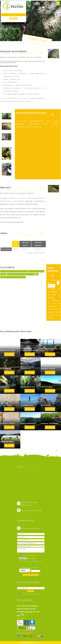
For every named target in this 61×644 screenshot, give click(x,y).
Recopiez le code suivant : (31, 567)
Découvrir (9, 354)
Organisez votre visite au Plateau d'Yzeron (21, 274)
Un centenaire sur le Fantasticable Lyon (14, 271)
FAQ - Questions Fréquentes (27, 606)
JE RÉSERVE (54, 284)
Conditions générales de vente (28, 612)
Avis (20, 615)
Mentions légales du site (26, 609)
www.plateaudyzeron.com (28, 642)
